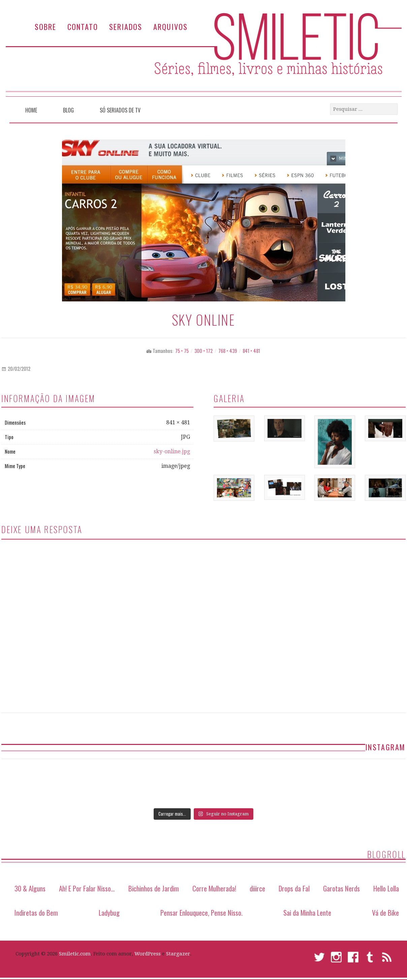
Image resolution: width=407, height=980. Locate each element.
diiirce (257, 888)
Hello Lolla (386, 888)
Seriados (126, 26)
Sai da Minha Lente (307, 912)
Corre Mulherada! (214, 888)
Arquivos (170, 26)
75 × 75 (182, 351)
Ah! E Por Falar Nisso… (87, 888)
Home (31, 110)
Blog (68, 110)
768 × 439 (228, 351)
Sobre (45, 26)
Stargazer (178, 954)
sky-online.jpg (172, 451)
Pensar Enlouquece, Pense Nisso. (201, 912)
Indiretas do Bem (36, 912)
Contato (83, 26)
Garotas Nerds (341, 888)
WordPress (148, 954)
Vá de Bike (385, 912)
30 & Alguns (30, 888)
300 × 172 (204, 351)
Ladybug (109, 912)
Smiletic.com (75, 954)
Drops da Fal (294, 888)
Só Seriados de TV (120, 110)
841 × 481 (251, 351)
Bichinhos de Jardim (154, 888)
